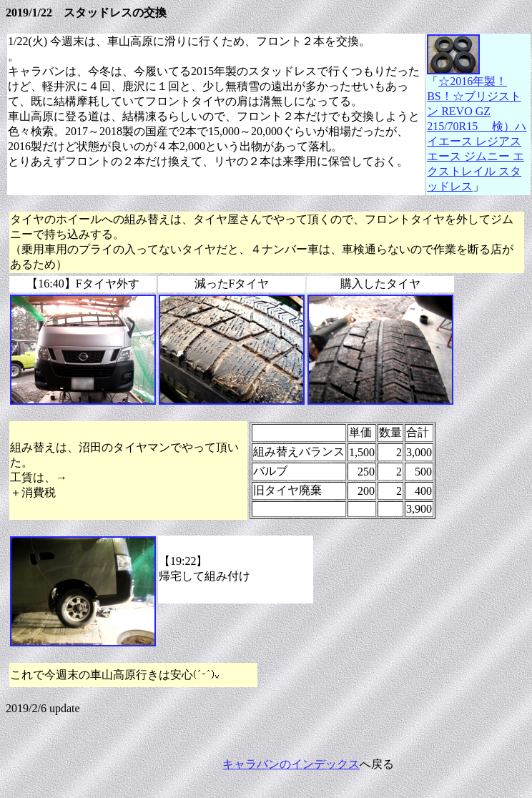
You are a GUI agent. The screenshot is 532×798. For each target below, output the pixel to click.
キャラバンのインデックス (291, 764)
